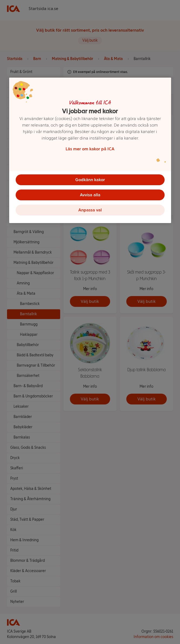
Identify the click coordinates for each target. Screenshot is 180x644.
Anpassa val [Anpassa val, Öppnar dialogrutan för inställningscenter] (90, 210)
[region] (90, 150)
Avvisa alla (90, 195)
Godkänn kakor (90, 180)
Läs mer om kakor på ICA (90, 149)
